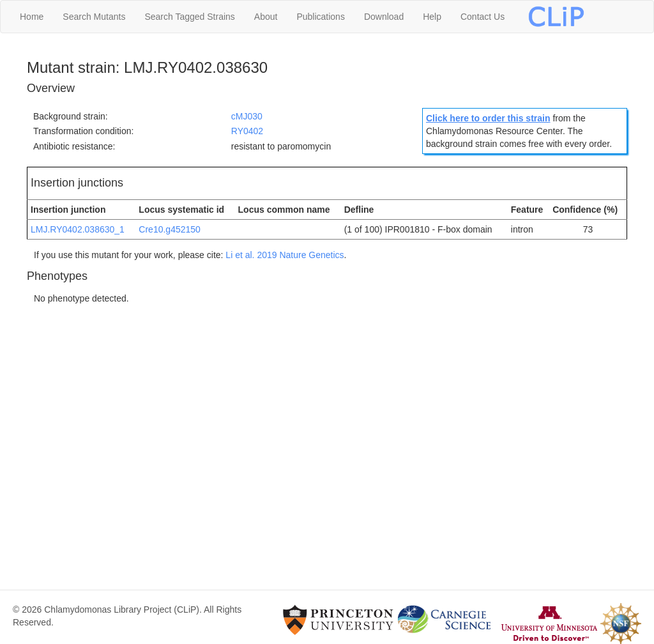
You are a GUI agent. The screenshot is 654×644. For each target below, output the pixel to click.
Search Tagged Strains (189, 17)
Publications (321, 17)
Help (432, 17)
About (266, 17)
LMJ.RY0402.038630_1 (78, 229)
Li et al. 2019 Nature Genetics (285, 255)
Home (32, 17)
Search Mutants (94, 17)
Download (384, 17)
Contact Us (483, 17)
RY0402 (247, 131)
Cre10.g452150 (170, 229)
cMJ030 (247, 116)
